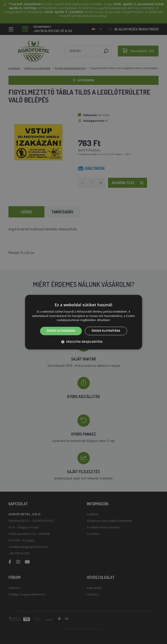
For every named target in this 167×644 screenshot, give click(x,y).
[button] (83, 342)
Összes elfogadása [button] (61, 331)
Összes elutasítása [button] (106, 331)
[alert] (83, 322)
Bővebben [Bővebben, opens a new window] (104, 320)
